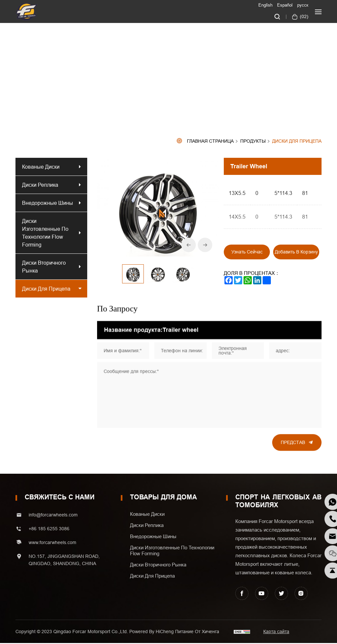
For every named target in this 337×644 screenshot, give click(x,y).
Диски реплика (41, 185)
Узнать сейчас (247, 252)
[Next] (205, 245)
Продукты (253, 141)
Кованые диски (41, 167)
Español (285, 5)
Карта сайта (276, 632)
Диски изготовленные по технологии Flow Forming (45, 233)
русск (303, 5)
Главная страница (210, 141)
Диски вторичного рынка (44, 267)
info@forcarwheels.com (53, 516)
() (303, 16)
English (265, 5)
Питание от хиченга (197, 632)
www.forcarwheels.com (52, 543)
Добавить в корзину (296, 252)
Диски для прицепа (297, 141)
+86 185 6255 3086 (49, 530)
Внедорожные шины (48, 203)
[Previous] (188, 245)
